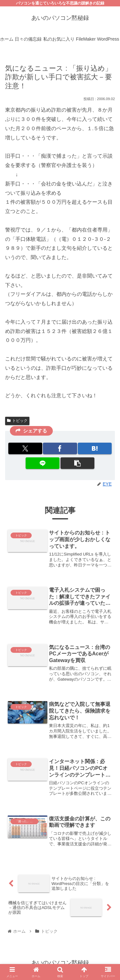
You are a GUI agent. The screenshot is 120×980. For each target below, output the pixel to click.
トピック (17, 421)
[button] (77, 463)
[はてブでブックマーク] (95, 448)
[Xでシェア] (25, 448)
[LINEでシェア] (43, 463)
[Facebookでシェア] (60, 448)
